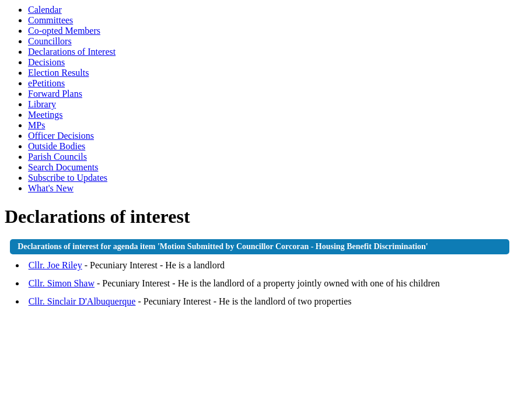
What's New (51, 188)
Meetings (46, 115)
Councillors (50, 41)
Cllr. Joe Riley (55, 265)
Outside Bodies (57, 146)
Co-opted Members (64, 31)
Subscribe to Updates (68, 178)
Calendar (45, 10)
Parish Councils (57, 157)
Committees (50, 20)
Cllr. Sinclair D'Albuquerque (82, 301)
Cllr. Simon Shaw (62, 283)
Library (42, 104)
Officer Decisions (61, 136)
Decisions (46, 62)
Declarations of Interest (72, 52)
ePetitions (46, 83)
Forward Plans (55, 94)
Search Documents (63, 167)
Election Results (58, 73)
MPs (36, 125)
